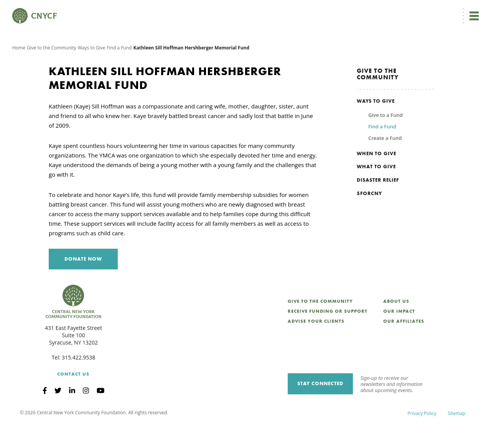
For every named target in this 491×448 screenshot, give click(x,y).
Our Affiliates (404, 344)
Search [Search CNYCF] (465, 10)
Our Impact (399, 334)
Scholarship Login (364, 10)
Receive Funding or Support (328, 334)
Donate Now (219, 10)
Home (19, 71)
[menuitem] (255, 10)
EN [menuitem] (256, 10)
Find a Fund (119, 71)
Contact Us (73, 397)
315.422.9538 (78, 380)
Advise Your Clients (316, 344)
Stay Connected (320, 406)
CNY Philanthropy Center (418, 10)
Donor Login (286, 10)
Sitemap (456, 436)
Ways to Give (92, 71)
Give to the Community (52, 71)
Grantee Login (322, 10)
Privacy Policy (422, 436)
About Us (396, 324)
